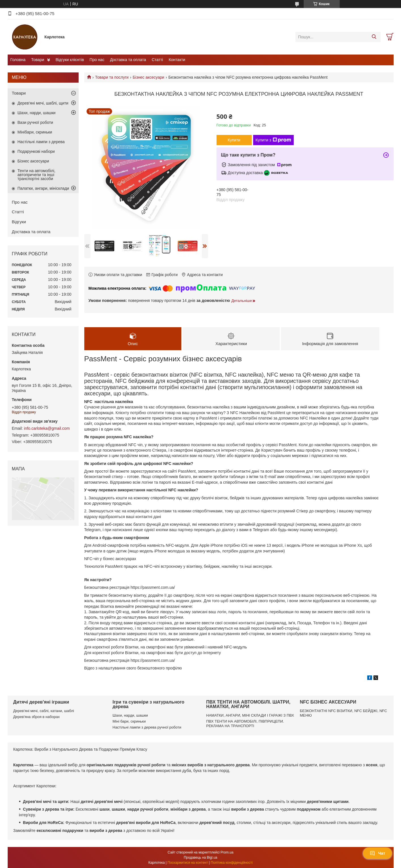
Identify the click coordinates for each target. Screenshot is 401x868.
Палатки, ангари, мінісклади (43, 188)
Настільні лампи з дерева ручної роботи (147, 727)
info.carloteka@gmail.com (47, 428)
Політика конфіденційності (232, 863)
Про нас (97, 60)
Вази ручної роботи (35, 122)
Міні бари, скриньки (129, 721)
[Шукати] (374, 37)
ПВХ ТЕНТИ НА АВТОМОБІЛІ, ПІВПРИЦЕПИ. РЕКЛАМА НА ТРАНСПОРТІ (245, 724)
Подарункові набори (36, 151)
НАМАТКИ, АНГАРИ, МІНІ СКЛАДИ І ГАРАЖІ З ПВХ (250, 715)
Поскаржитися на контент (188, 863)
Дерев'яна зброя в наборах (37, 717)
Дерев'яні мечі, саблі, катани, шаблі (44, 711)
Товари (38, 60)
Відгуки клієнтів (70, 60)
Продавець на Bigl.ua (200, 857)
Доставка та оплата (128, 60)
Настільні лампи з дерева (41, 142)
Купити (234, 140)
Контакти (177, 60)
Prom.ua (227, 852)
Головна (18, 60)
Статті (158, 60)
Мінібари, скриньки (35, 132)
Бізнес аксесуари (149, 77)
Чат (377, 853)
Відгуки (19, 222)
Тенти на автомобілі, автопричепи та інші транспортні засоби (36, 175)
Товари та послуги (112, 77)
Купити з (273, 140)
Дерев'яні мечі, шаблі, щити (43, 103)
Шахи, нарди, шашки (37, 113)
